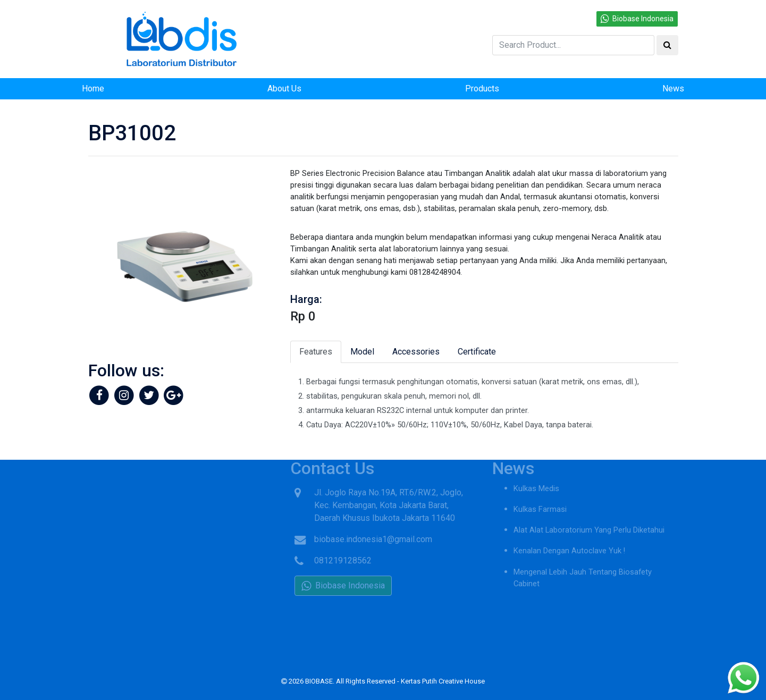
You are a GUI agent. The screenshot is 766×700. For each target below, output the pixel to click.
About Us (284, 88)
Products (482, 88)
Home (93, 88)
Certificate (477, 352)
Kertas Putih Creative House (443, 681)
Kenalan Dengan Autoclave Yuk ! (569, 538)
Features (316, 352)
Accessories (416, 352)
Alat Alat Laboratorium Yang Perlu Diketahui (589, 518)
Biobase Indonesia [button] (637, 19)
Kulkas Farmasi (540, 497)
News (673, 88)
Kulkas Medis (536, 476)
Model (362, 352)
